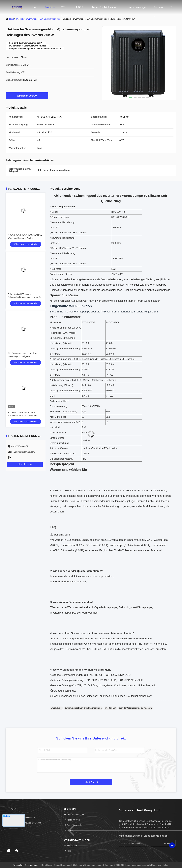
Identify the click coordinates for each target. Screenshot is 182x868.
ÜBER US (80, 9)
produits (20, 19)
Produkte (50, 7)
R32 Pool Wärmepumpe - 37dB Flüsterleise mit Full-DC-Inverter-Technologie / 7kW (22, 416)
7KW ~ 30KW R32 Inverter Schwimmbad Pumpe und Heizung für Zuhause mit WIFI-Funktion (25, 297)
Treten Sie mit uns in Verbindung (104, 9)
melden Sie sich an (167, 843)
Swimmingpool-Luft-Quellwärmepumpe (43, 19)
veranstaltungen (138, 7)
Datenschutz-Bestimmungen (25, 865)
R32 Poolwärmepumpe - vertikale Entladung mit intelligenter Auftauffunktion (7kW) (23, 356)
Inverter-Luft (110, 708)
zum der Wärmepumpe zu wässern (136, 708)
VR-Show (64, 9)
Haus (35, 7)
